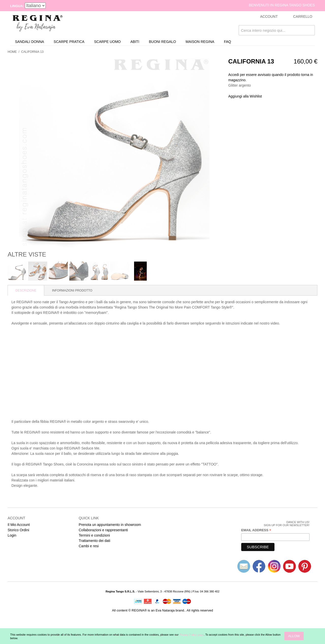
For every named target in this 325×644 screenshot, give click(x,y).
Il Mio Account (19, 525)
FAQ (227, 42)
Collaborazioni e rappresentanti (103, 530)
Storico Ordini (18, 530)
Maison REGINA (200, 42)
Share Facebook (272, 96)
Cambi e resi (89, 546)
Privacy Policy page (191, 635)
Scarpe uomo (107, 42)
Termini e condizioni (94, 535)
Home (12, 52)
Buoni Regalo (163, 42)
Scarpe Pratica (69, 42)
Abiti (135, 42)
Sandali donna (29, 42)
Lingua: (17, 6)
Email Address (256, 530)
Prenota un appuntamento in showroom (110, 525)
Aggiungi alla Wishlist (245, 96)
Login (12, 535)
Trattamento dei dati (94, 541)
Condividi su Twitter (283, 96)
